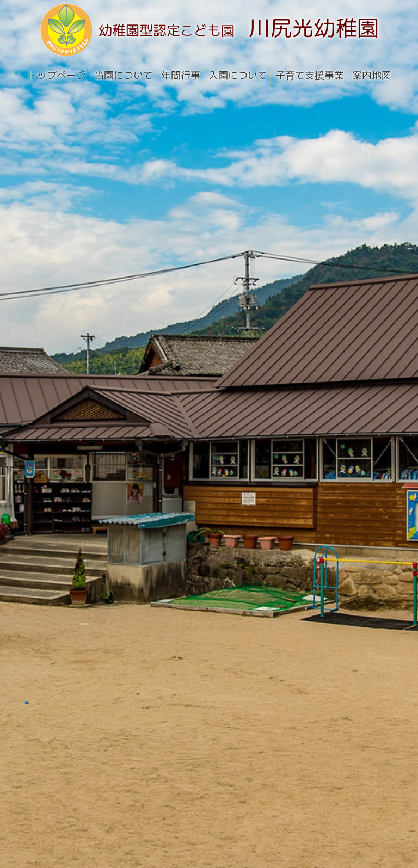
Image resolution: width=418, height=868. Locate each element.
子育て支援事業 (309, 75)
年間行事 (180, 75)
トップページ (56, 75)
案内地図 (371, 75)
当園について (123, 75)
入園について (237, 75)
